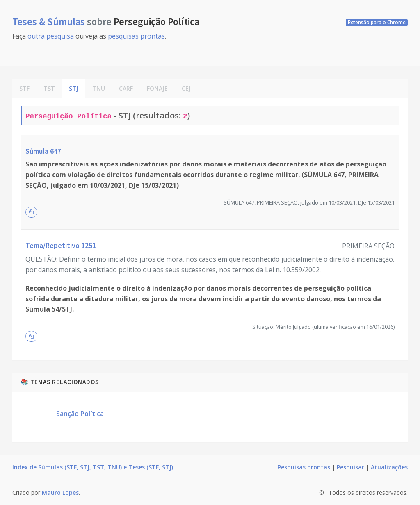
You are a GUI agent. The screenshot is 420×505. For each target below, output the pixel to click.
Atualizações (389, 467)
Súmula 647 (43, 151)
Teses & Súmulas (50, 22)
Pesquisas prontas (304, 467)
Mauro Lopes (60, 492)
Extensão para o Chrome (377, 22)
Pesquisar (350, 467)
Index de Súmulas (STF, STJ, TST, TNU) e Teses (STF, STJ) (93, 467)
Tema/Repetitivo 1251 (61, 245)
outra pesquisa (51, 36)
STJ (74, 88)
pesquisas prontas (136, 36)
